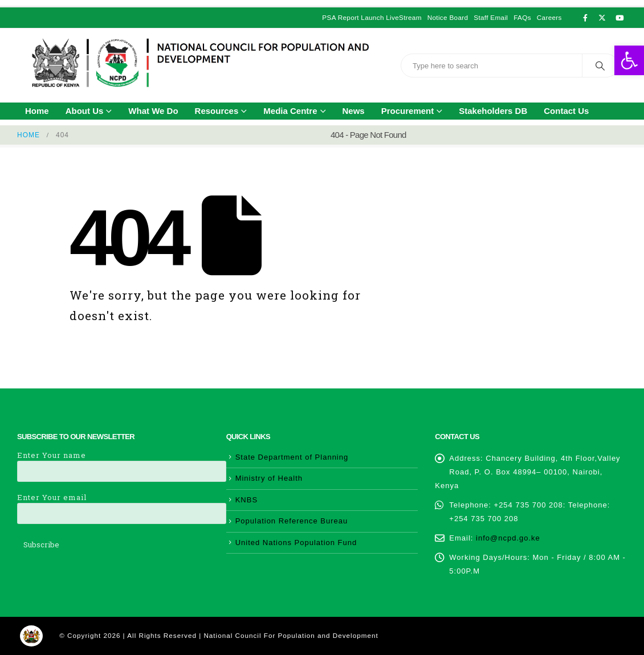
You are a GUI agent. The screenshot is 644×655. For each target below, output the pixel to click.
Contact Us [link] (566, 111)
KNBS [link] (246, 500)
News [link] (354, 111)
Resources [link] (217, 111)
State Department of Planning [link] (292, 457)
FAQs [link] (522, 17)
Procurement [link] (408, 111)
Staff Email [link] (491, 17)
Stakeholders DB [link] (493, 111)
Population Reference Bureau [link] (292, 521)
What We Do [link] (153, 111)
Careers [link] (549, 17)
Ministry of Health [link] (269, 478)
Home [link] (37, 111)
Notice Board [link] (448, 17)
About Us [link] (85, 111)
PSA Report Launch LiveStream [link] (372, 17)
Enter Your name (122, 463)
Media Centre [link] (290, 111)
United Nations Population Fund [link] (296, 543)
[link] (629, 60)
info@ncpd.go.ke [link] (508, 538)
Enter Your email (122, 505)
